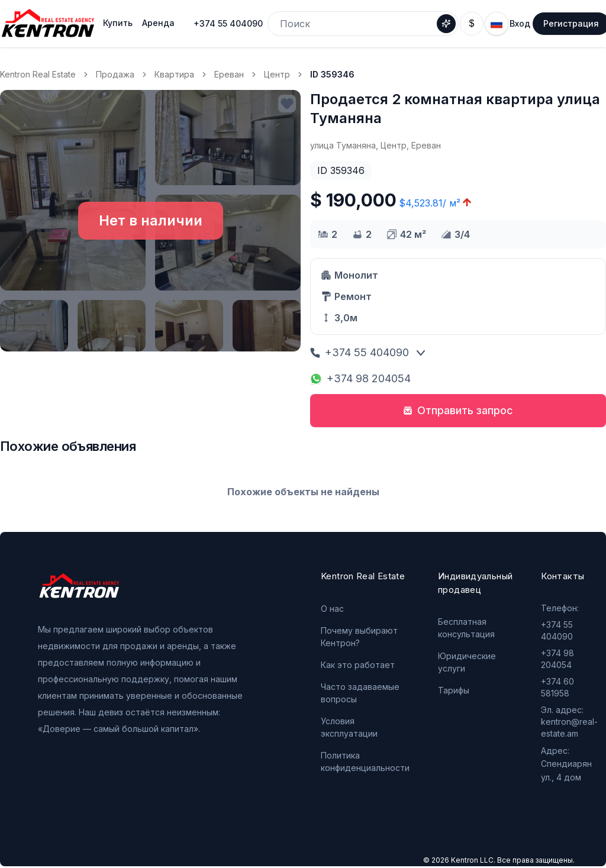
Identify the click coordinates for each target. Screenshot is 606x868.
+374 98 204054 (360, 378)
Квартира (174, 74)
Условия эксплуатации (349, 727)
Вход (520, 23)
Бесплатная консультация (466, 628)
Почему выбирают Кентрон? (359, 637)
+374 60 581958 (557, 687)
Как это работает (358, 665)
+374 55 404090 (228, 23)
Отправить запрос (458, 410)
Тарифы (454, 690)
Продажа (115, 74)
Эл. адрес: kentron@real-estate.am (569, 722)
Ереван (229, 74)
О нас (332, 609)
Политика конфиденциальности (365, 761)
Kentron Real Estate (38, 74)
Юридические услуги (467, 662)
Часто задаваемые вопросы (360, 693)
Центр (277, 74)
